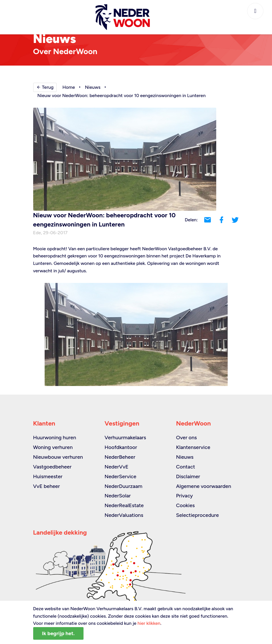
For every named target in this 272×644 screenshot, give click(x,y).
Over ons (186, 438)
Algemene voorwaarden (203, 486)
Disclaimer (188, 476)
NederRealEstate (124, 505)
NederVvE (116, 467)
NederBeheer (120, 457)
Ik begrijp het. (58, 633)
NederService (120, 476)
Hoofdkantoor (121, 447)
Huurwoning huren (55, 438)
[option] (136, 334)
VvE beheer (47, 486)
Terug (45, 87)
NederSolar (118, 496)
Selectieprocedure (197, 515)
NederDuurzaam (123, 486)
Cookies (185, 505)
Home (69, 87)
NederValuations (124, 515)
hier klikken (149, 623)
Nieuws (93, 87)
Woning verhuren (53, 447)
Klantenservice (193, 447)
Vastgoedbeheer (52, 467)
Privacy (184, 496)
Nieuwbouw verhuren (58, 457)
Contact (185, 467)
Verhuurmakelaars (125, 438)
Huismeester (48, 476)
